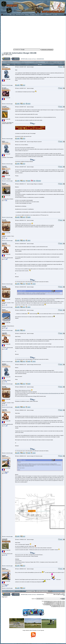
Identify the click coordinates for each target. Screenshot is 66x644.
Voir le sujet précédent (50, 62)
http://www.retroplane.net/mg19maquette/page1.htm (50, 393)
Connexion (55, 15)
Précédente (10, 55)
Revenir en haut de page (7, 85)
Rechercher (18, 15)
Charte (14, 15)
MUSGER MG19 (40, 59)
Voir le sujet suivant (60, 62)
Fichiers (23, 15)
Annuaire (37, 15)
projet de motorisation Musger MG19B (19, 53)
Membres (27, 15)
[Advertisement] (15, 32)
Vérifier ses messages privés (46, 15)
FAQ (10, 15)
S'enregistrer (32, 15)
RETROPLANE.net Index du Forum (28, 59)
